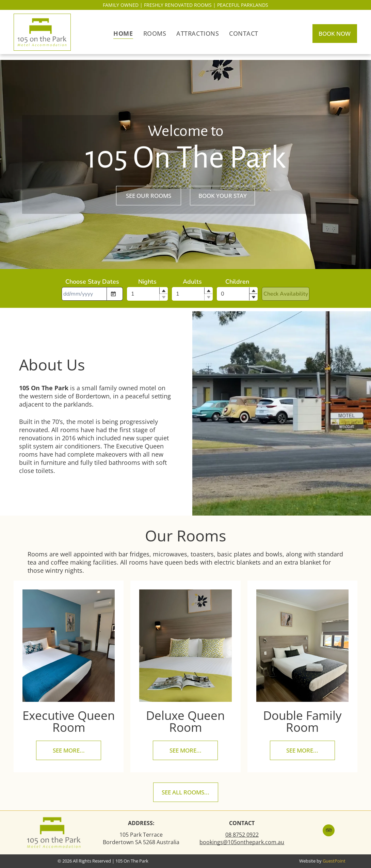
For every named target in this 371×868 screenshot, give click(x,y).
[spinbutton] (147, 294)
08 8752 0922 (242, 835)
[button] (163, 291)
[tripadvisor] (329, 831)
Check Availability (286, 294)
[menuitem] (123, 33)
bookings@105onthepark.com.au (242, 842)
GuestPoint (334, 861)
